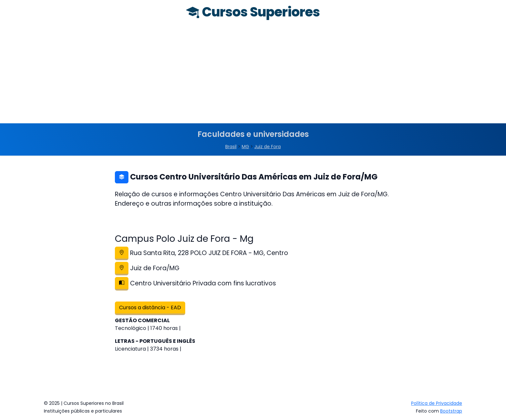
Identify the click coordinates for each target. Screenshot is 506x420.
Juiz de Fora (268, 147)
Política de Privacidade (437, 403)
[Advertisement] (253, 75)
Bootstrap (451, 411)
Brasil (231, 147)
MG (245, 147)
